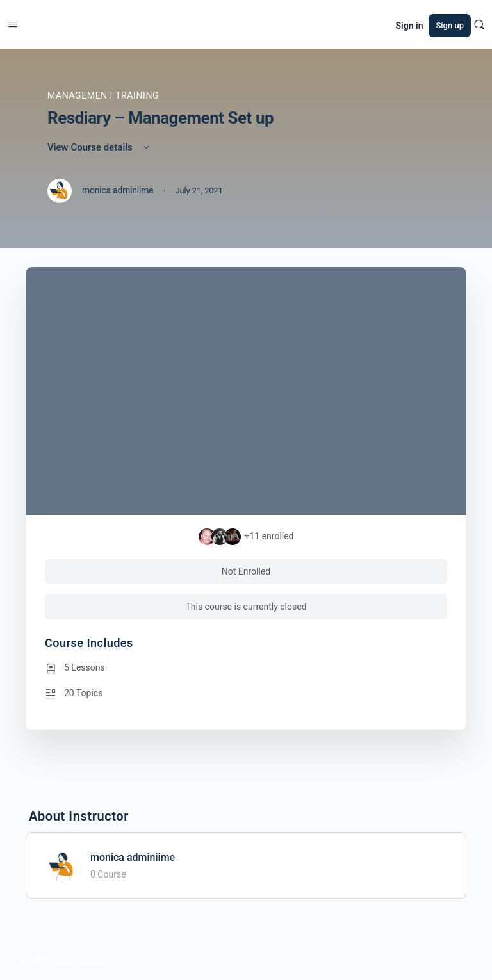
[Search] (479, 24)
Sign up (450, 25)
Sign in (410, 26)
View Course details (99, 147)
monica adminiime (133, 857)
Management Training (103, 95)
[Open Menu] (13, 23)
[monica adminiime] (62, 864)
